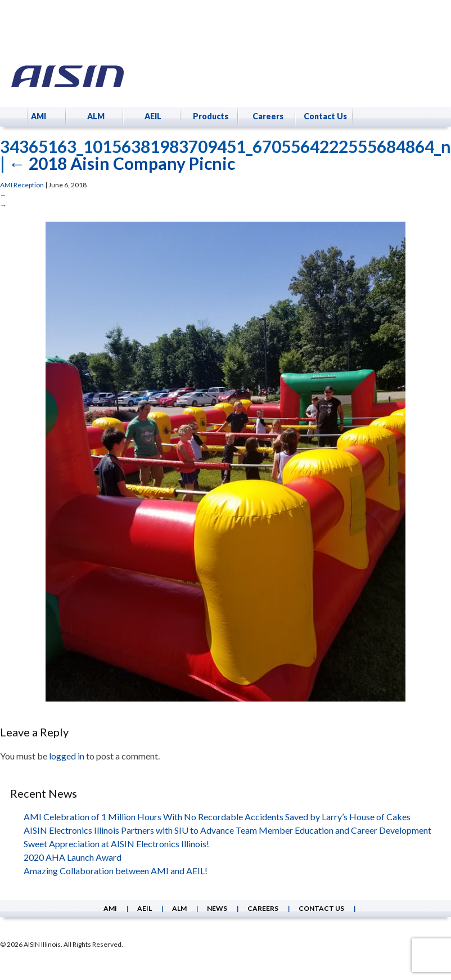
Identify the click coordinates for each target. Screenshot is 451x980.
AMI (39, 116)
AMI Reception (22, 185)
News (217, 908)
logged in (67, 756)
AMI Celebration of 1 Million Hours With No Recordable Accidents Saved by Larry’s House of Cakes (217, 817)
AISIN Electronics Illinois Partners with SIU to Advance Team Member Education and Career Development (227, 830)
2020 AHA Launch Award (73, 857)
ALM (96, 116)
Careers (268, 116)
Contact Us (325, 116)
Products (211, 116)
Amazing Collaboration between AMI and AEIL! (116, 871)
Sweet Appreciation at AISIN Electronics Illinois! (116, 844)
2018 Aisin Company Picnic (122, 163)
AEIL (153, 116)
